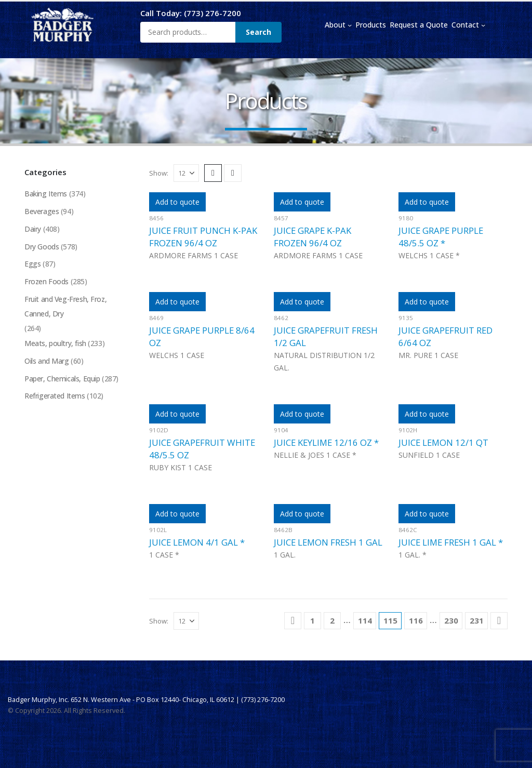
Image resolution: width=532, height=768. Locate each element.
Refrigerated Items (55, 397)
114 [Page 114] (365, 620)
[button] (213, 173)
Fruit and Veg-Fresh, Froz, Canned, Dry (66, 307)
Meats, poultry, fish (55, 344)
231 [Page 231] (477, 620)
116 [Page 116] (416, 620)
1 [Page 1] (312, 620)
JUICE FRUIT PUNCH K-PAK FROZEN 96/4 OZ (203, 237)
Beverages (42, 211)
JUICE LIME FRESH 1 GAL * (451, 542)
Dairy (33, 229)
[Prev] (293, 621)
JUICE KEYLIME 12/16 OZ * (326, 442)
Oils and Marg (47, 362)
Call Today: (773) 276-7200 (191, 13)
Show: (159, 173)
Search (258, 32)
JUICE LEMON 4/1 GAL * (197, 542)
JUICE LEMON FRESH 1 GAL (328, 542)
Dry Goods (42, 247)
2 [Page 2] (332, 620)
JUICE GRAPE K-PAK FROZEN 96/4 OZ (312, 237)
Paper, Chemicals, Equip (62, 380)
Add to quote (177, 202)
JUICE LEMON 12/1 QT (443, 442)
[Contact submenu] (483, 25)
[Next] (499, 621)
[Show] (186, 173)
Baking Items (46, 194)
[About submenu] (350, 25)
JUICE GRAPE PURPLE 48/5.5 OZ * (441, 237)
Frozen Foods (47, 282)
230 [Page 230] (451, 620)
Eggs (32, 264)
